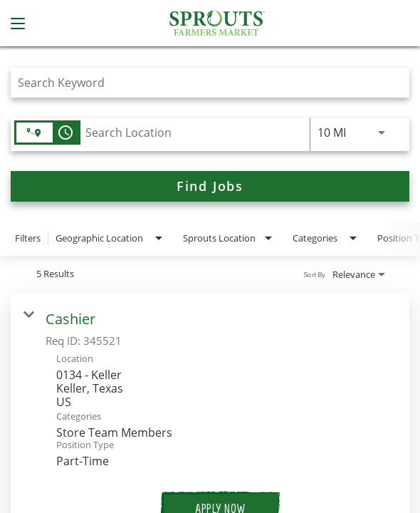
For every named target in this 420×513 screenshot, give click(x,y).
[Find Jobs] (210, 186)
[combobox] (203, 82)
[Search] (210, 186)
